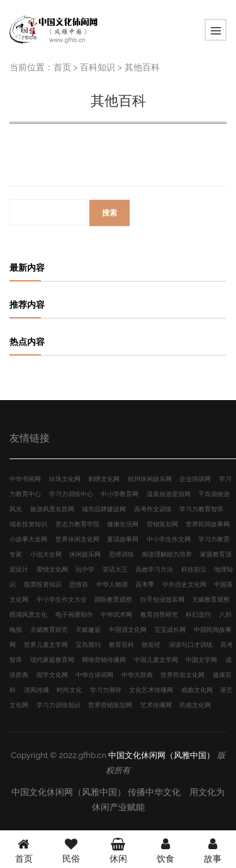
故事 (213, 849)
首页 (62, 67)
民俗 (71, 849)
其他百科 (142, 67)
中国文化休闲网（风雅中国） (161, 755)
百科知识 (98, 67)
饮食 (166, 849)
